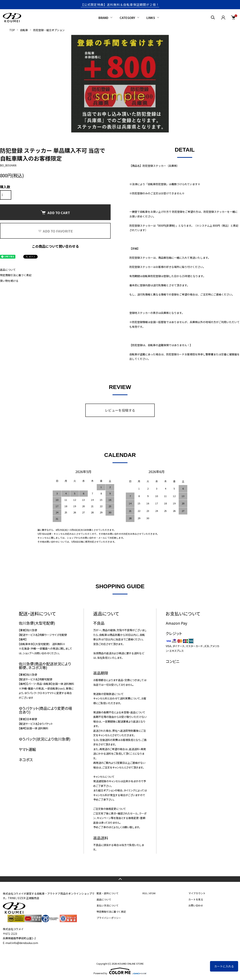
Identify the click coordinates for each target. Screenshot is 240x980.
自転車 (24, 30)
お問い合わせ (196, 905)
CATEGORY (127, 18)
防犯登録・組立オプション (49, 30)
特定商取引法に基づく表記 (16, 275)
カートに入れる (224, 966)
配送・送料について (108, 893)
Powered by (120, 971)
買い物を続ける (9, 281)
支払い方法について (108, 905)
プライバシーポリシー (109, 918)
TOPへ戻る (120, 879)
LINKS (151, 18)
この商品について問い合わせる (55, 246)
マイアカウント (197, 893)
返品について (8, 270)
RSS (145, 893)
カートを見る (196, 899)
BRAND (103, 18)
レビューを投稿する (120, 410)
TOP (12, 30)
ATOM (152, 893)
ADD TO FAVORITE (55, 231)
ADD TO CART (55, 213)
